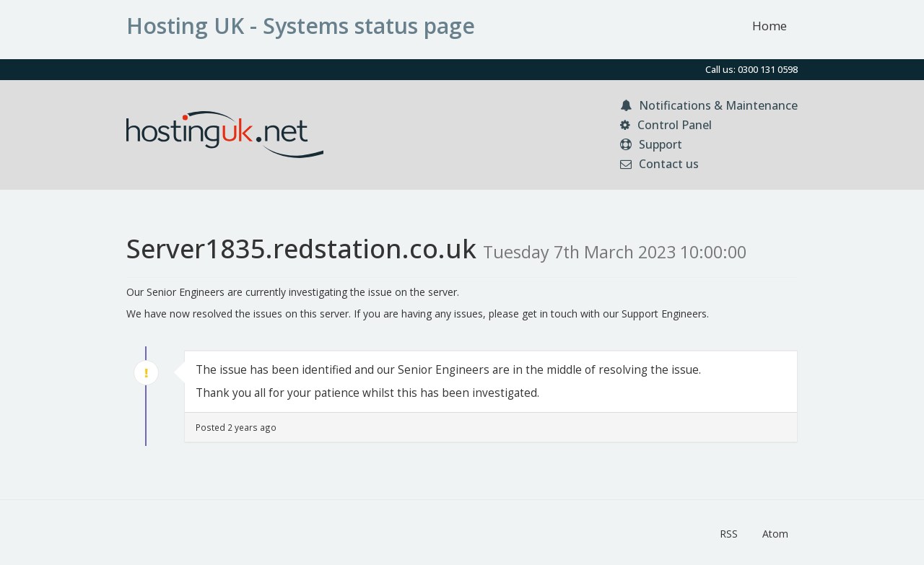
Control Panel (666, 125)
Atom (775, 534)
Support (651, 144)
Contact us (659, 164)
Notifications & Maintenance (709, 105)
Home (770, 26)
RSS (729, 534)
